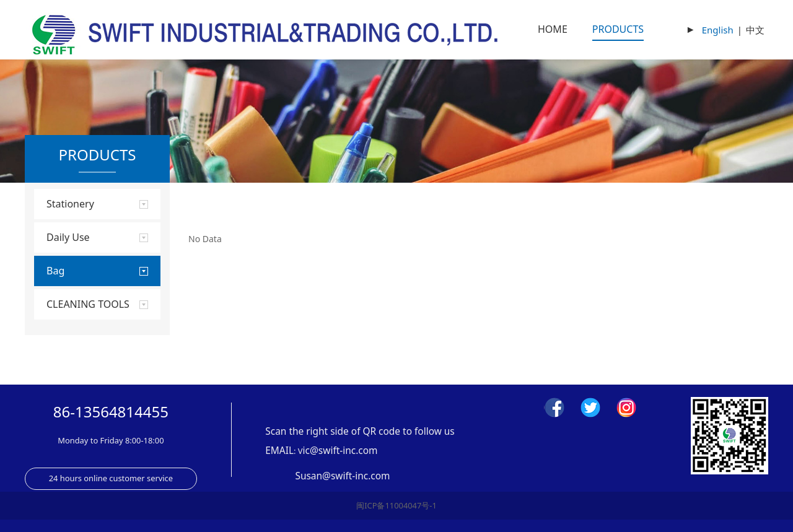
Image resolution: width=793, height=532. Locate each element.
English (718, 30)
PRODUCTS (618, 29)
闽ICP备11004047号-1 (396, 505)
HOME (553, 29)
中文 (755, 30)
